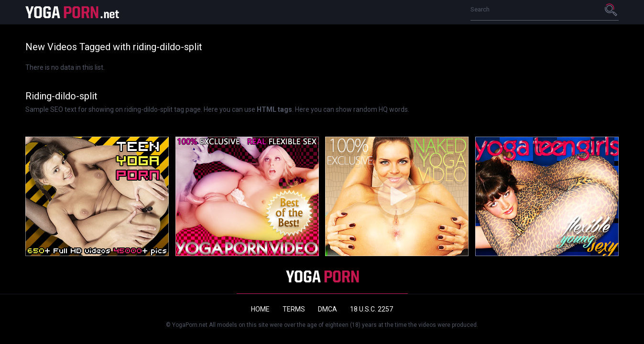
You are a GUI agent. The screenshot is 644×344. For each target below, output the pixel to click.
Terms (294, 309)
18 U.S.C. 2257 (371, 309)
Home (260, 309)
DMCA (327, 309)
